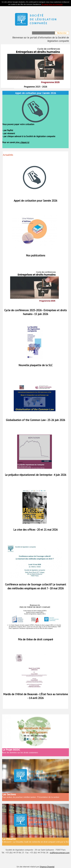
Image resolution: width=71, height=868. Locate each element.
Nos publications (36, 255)
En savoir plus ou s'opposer (52, 4)
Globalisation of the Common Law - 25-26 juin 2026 (35, 420)
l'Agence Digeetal (47, 867)
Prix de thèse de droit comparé (35, 639)
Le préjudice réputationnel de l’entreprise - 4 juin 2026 (36, 475)
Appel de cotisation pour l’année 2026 (35, 201)
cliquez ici (24, 142)
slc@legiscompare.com (60, 853)
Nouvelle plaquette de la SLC (36, 365)
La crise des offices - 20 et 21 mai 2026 (35, 530)
